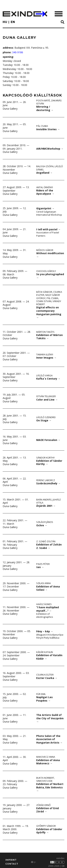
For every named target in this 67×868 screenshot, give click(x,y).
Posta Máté (43, 100)
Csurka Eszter (45, 675)
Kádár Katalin (45, 652)
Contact (12, 864)
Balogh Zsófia (45, 166)
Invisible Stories (48, 129)
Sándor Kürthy (45, 458)
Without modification (50, 255)
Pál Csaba (42, 126)
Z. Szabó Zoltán (46, 541)
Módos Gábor (45, 250)
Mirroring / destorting (45, 108)
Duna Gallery (10, 109)
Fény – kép (45, 631)
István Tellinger (46, 396)
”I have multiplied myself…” (48, 609)
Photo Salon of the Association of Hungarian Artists (49, 739)
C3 (63, 866)
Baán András (44, 500)
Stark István (44, 301)
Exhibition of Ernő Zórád (48, 810)
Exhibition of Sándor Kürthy (49, 462)
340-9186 (18, 52)
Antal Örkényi (45, 187)
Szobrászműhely (48, 483)
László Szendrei (46, 417)
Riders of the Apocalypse (45, 192)
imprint (11, 860)
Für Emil (41, 694)
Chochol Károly (46, 271)
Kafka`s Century (48, 379)
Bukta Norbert (45, 778)
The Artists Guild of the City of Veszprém (50, 718)
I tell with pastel (48, 229)
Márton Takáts (45, 332)
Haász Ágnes (44, 604)
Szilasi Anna (44, 583)
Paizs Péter (43, 564)
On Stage (44, 420)
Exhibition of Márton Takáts (49, 337)
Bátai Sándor (44, 292)
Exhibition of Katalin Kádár (49, 657)
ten (40, 567)
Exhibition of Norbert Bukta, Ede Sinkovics (50, 787)
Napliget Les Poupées (44, 699)
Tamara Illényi (45, 354)
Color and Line (47, 400)
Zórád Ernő (43, 805)
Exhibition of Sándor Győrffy (49, 831)
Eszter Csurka (47, 678)
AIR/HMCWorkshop (50, 149)
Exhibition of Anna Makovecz (48, 762)
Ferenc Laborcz (46, 480)
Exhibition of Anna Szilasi (48, 588)
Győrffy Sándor (46, 826)
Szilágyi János (45, 522)
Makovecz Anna (46, 757)
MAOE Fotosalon (48, 440)
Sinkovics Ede (44, 781)
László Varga (44, 375)
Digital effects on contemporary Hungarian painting (49, 312)
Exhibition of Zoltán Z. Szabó (49, 546)
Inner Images (46, 358)
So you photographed (50, 276)
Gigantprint (45, 208)
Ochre (42, 525)
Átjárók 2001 (46, 506)
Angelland (44, 173)
